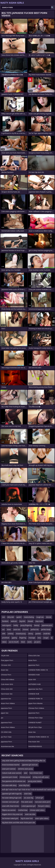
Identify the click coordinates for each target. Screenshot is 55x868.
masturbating (29, 617)
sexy (39, 638)
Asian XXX (32, 679)
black (23, 642)
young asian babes (35, 781)
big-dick (22, 621)
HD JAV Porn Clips (35, 727)
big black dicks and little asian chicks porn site (19, 823)
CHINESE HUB (34, 694)
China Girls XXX (7, 689)
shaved (30, 621)
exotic (30, 642)
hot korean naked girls (10, 818)
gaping (14, 638)
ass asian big (29, 798)
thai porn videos (44, 806)
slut (3, 617)
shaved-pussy (21, 634)
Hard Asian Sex (7, 694)
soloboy (11, 634)
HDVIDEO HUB (34, 675)
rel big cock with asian (41, 777)
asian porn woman (9, 769)
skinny (31, 634)
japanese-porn (47, 625)
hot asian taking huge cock (12, 798)
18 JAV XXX (5, 655)
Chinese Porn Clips (36, 718)
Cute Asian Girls (7, 684)
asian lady (28, 794)
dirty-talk (11, 617)
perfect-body (46, 629)
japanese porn (34, 665)
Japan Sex (5, 713)
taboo (4, 642)
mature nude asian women (12, 773)
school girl (39, 798)
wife (4, 634)
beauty (37, 625)
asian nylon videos (42, 818)
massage (32, 638)
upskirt (19, 617)
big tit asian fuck (27, 818)
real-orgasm (7, 625)
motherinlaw (23, 810)
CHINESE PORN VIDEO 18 (38, 670)
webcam (14, 621)
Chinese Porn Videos (36, 708)
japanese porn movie (10, 777)
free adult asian (27, 802)
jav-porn (37, 642)
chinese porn (6, 675)
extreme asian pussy (25, 769)
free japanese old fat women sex (14, 781)
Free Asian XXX (34, 742)
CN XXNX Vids (6, 732)
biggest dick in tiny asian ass (12, 814)
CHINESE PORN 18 (35, 699)
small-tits (47, 634)
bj (52, 638)
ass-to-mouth (14, 642)
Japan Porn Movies (36, 703)
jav (2, 718)
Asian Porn (33, 660)
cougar (46, 638)
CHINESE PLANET (35, 722)
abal (26, 773)
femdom (5, 621)
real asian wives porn (43, 802)
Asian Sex (5, 670)
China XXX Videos (8, 679)
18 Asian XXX (6, 665)
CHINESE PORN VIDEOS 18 (39, 737)
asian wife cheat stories (11, 806)
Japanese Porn (6, 708)
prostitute (6, 638)
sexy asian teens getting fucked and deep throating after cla (24, 761)
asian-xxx (17, 629)
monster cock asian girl (10, 802)
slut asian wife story (9, 785)
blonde (49, 617)
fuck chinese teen (36, 773)
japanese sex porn (35, 689)
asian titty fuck (24, 785)
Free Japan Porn (7, 660)
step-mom (39, 621)
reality (16, 625)
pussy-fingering (26, 625)
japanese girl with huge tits (12, 794)
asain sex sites (30, 814)
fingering (23, 638)
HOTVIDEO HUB (35, 684)
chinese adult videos (37, 810)
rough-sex (40, 617)
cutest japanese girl (28, 806)
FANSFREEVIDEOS (35, 746)
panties (38, 634)
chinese (25, 629)
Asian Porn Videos (8, 703)
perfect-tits (35, 629)
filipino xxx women (9, 810)
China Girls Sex (34, 655)
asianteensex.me (7, 746)
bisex (9, 629)
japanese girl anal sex (30, 765)
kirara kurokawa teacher (11, 765)
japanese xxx (6, 699)
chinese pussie (25, 777)
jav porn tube (6, 737)
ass (3, 629)
